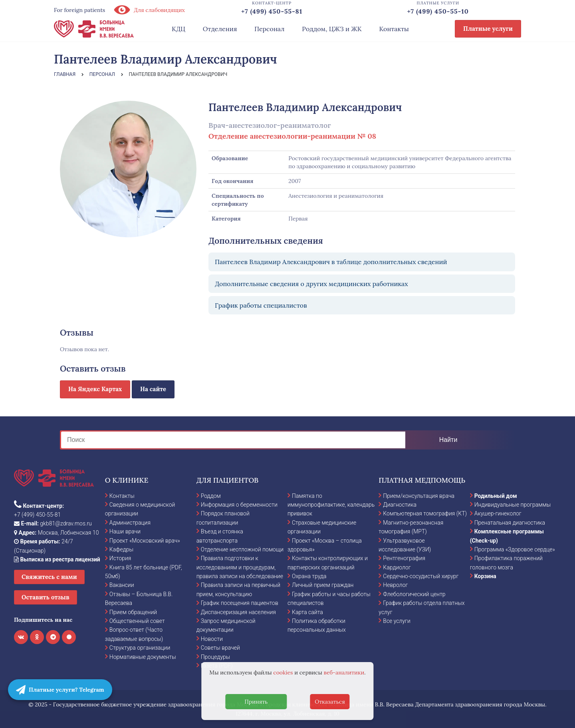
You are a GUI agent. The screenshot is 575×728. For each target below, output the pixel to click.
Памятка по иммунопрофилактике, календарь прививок (331, 505)
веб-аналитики (344, 672)
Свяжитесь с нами (49, 577)
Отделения (220, 29)
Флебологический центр (414, 594)
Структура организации (140, 648)
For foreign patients (79, 10)
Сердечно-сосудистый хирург (421, 576)
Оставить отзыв (46, 597)
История (120, 558)
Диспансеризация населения (238, 612)
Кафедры (121, 549)
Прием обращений (133, 612)
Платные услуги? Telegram (60, 690)
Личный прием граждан (323, 585)
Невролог (395, 585)
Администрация (130, 523)
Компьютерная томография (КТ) (425, 513)
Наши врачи (125, 531)
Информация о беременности (239, 505)
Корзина (485, 576)
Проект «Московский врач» (145, 541)
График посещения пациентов (240, 603)
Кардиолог (397, 567)
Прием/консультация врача (419, 496)
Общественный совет (137, 621)
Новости (212, 639)
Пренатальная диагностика (510, 523)
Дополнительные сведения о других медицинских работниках (311, 284)
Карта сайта (307, 612)
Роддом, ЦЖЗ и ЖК (332, 29)
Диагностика (400, 505)
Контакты (394, 29)
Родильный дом (496, 496)
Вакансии (122, 585)
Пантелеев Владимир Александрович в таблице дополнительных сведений (331, 262)
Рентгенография (404, 558)
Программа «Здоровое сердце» (515, 549)
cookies (283, 672)
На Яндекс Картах (95, 389)
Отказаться (330, 702)
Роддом (211, 496)
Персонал (270, 29)
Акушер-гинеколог (498, 513)
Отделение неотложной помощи (242, 549)
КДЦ (178, 29)
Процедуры (216, 657)
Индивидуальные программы (513, 505)
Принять (256, 702)
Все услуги (397, 621)
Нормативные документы (143, 657)
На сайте (153, 389)
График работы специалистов (261, 305)
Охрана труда (309, 576)
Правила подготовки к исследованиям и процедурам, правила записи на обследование (240, 567)
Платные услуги (488, 29)
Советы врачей (220, 648)
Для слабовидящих (149, 10)
